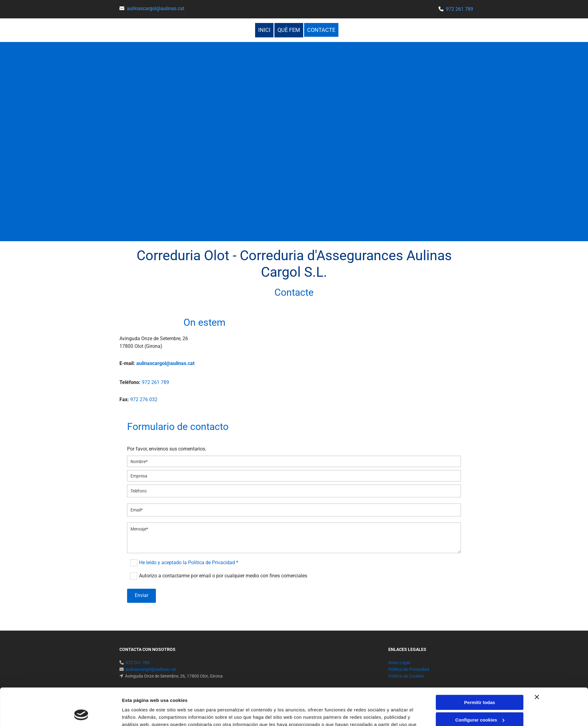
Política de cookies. (209, 697)
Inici (264, 30)
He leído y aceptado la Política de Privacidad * (189, 563)
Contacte (321, 30)
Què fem (289, 30)
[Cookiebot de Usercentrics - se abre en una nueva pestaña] (81, 714)
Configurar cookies (480, 685)
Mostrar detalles (140, 714)
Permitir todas (480, 668)
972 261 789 (460, 9)
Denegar (480, 702)
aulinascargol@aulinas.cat (156, 8)
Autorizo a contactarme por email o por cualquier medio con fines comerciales (223, 576)
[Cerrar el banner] (537, 662)
